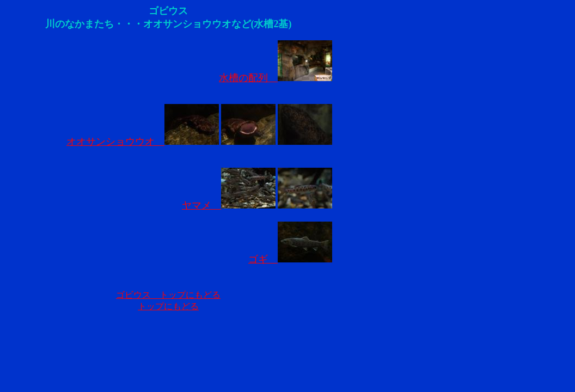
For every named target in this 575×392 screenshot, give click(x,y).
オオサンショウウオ (143, 142)
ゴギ (290, 259)
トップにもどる (168, 306)
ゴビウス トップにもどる (168, 295)
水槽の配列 (276, 78)
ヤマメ (229, 205)
